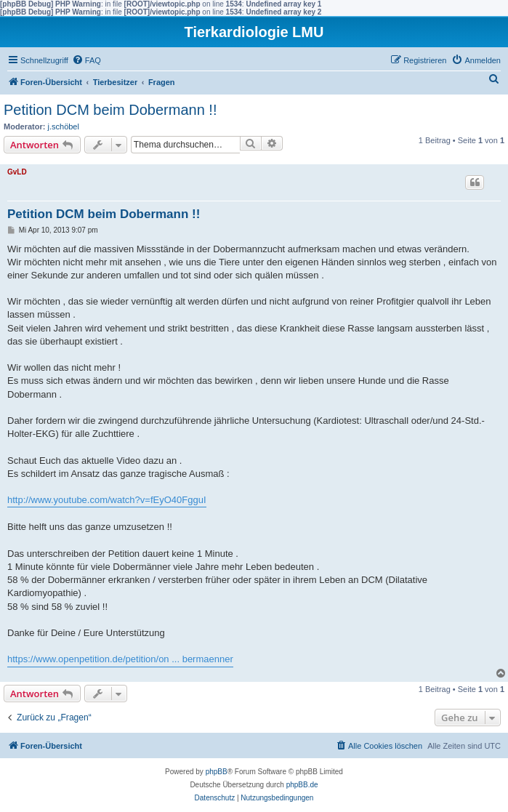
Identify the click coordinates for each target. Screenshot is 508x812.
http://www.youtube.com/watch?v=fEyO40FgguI (107, 500)
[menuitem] (86, 60)
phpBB (217, 772)
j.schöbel (64, 126)
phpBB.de (302, 785)
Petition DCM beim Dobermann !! (110, 110)
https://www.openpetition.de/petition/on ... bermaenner (120, 659)
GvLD (17, 172)
